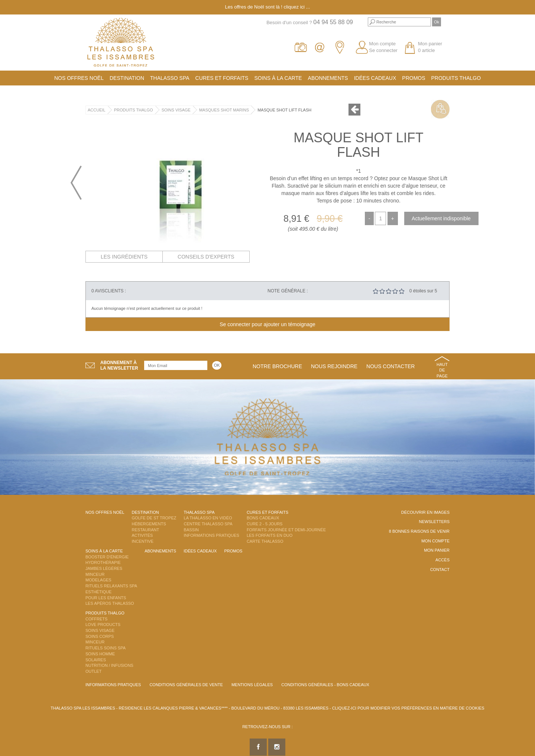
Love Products (103, 624)
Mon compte (382, 44)
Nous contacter (390, 366)
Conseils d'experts (206, 257)
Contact (440, 570)
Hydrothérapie (103, 562)
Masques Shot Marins (224, 110)
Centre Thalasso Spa (208, 524)
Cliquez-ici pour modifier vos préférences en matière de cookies (408, 708)
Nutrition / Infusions (109, 665)
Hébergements (149, 524)
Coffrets (96, 619)
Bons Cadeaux (263, 518)
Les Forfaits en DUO (270, 535)
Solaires (96, 660)
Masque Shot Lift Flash (284, 110)
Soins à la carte (278, 78)
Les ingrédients (124, 257)
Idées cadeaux (375, 78)
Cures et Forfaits (222, 78)
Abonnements (328, 78)
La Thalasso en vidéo (208, 518)
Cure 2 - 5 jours (265, 524)
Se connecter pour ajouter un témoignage (267, 324)
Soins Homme (100, 654)
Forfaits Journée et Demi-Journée (286, 530)
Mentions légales (252, 685)
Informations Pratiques (212, 535)
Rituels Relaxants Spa (111, 586)
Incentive (143, 541)
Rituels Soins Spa (106, 648)
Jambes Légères (104, 568)
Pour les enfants (106, 598)
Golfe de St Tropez (154, 518)
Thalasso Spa (170, 78)
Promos (414, 78)
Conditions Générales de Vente (186, 685)
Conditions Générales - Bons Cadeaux (325, 685)
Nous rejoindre (334, 366)
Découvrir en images (425, 512)
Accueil (97, 110)
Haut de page (442, 370)
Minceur (95, 574)
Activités (142, 535)
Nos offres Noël (79, 78)
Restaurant (146, 530)
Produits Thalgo (456, 78)
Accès (442, 560)
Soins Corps (100, 636)
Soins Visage (176, 110)
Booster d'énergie (107, 557)
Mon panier (437, 550)
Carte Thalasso (265, 541)
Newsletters (434, 522)
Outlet (93, 671)
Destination (127, 78)
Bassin (191, 530)
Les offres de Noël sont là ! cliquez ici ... (268, 7)
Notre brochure (277, 366)
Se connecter (383, 50)
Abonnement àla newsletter (119, 365)
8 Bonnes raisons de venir (419, 531)
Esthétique (98, 592)
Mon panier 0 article (430, 47)
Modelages (98, 580)
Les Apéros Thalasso (110, 603)
